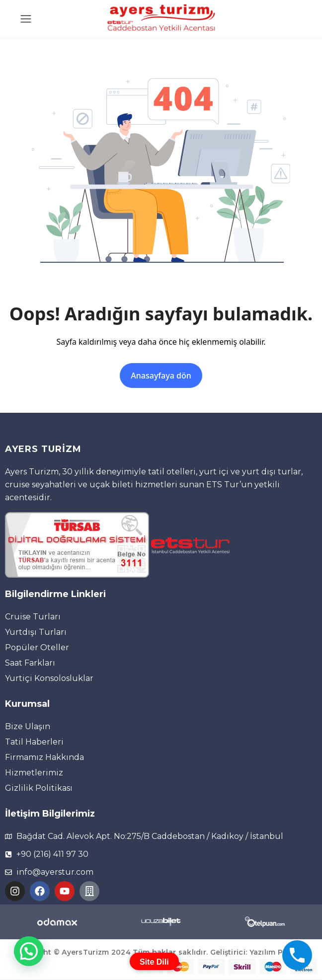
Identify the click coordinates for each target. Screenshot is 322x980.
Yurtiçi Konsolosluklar (49, 678)
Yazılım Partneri (279, 952)
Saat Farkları (30, 663)
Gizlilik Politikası (39, 788)
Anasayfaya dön (161, 376)
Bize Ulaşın (28, 726)
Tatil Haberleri (34, 742)
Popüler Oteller (37, 647)
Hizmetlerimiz (34, 773)
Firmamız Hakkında (44, 757)
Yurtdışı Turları (36, 632)
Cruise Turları (33, 617)
